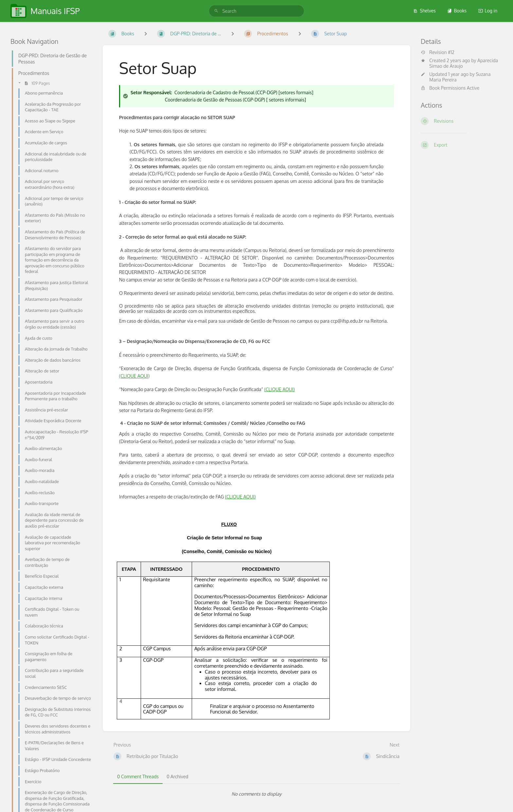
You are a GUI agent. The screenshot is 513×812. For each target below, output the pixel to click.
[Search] (216, 11)
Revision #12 (438, 52)
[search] (256, 11)
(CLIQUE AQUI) (134, 376)
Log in (488, 11)
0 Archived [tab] (177, 776)
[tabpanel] (256, 794)
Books (457, 11)
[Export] (462, 145)
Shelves (425, 11)
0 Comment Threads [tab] (138, 776)
